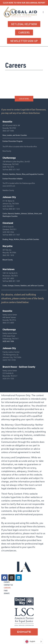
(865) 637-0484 (8, 131)
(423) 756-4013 (8, 167)
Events (7, 582)
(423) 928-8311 (8, 206)
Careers (7, 588)
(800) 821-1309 (14, 281)
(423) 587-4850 (8, 278)
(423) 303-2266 (8, 232)
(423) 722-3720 (9, 360)
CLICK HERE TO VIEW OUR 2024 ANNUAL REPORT (24, 3)
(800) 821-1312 (14, 209)
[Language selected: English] (33, 642)
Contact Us (8, 585)
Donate (7, 593)
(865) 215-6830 (8, 323)
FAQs (6, 590)
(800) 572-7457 (14, 169)
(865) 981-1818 (8, 255)
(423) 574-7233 (8, 379)
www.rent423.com (9, 186)
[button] (43, 12)
